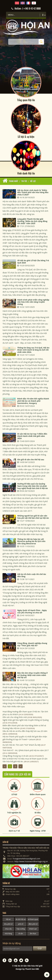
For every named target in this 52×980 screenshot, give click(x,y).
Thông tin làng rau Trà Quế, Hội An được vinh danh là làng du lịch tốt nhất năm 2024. (33, 350)
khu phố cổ (8, 924)
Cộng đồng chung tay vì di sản (16, 756)
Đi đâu (38, 813)
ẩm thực (33, 934)
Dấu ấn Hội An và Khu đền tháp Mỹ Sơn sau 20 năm (25, 731)
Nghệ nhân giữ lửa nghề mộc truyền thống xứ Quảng (26, 720)
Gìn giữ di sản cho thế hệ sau (31, 459)
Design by (27, 969)
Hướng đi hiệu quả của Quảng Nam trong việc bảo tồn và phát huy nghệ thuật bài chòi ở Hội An (32, 486)
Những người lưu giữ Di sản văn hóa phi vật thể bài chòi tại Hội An (33, 517)
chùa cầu (8, 929)
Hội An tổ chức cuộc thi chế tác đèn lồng (32, 575)
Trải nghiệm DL (14, 813)
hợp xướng (21, 929)
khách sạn (33, 929)
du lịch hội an (21, 919)
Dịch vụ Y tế (14, 831)
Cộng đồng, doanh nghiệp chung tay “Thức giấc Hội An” (32, 644)
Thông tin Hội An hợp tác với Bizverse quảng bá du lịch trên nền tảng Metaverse (31, 541)
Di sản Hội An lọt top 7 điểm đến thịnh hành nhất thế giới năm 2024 (32, 436)
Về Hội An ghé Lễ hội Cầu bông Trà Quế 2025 (33, 262)
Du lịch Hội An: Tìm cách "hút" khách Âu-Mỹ (21, 745)
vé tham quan (33, 919)
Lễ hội (14, 795)
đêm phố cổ (33, 924)
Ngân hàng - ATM (38, 831)
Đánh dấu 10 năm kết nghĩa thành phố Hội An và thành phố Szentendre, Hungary (33, 401)
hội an (8, 919)
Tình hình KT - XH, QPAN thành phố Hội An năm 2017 (26, 750)
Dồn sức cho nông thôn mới (15, 717)
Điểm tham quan (38, 795)
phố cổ (21, 924)
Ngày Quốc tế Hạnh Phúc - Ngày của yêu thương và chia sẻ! (32, 612)
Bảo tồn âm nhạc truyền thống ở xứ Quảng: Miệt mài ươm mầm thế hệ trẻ (32, 675)
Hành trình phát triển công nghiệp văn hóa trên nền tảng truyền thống (33, 302)
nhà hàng (8, 934)
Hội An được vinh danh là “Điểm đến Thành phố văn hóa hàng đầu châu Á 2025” (33, 192)
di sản (21, 934)
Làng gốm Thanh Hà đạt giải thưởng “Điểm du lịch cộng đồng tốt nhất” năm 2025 (32, 221)
